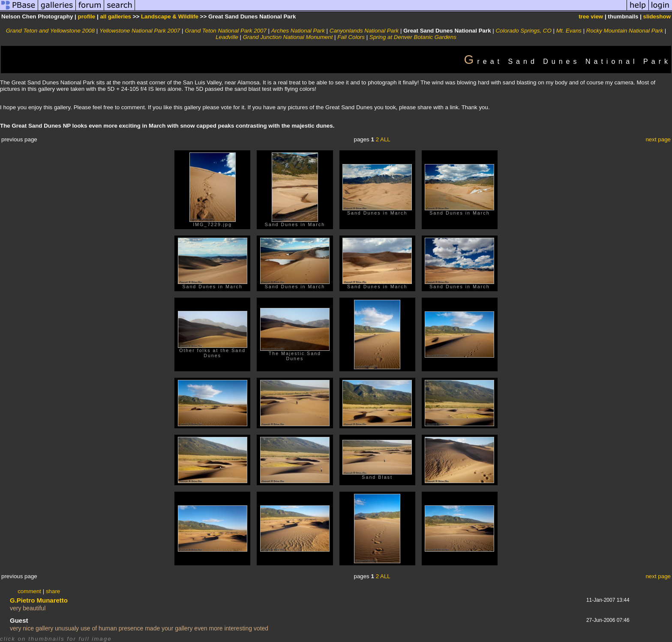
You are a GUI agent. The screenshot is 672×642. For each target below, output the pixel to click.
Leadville (227, 37)
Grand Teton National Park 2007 (226, 31)
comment (29, 591)
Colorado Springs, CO (523, 31)
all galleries (115, 16)
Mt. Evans (569, 31)
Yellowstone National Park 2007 (140, 31)
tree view (591, 16)
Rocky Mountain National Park (625, 31)
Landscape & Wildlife (170, 16)
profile (87, 16)
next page (658, 139)
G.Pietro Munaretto (39, 600)
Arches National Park (298, 31)
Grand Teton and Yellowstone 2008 (51, 31)
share (53, 591)
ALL (385, 139)
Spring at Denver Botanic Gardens (413, 37)
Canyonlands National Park (364, 31)
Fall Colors (351, 37)
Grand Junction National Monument (288, 37)
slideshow (657, 16)
